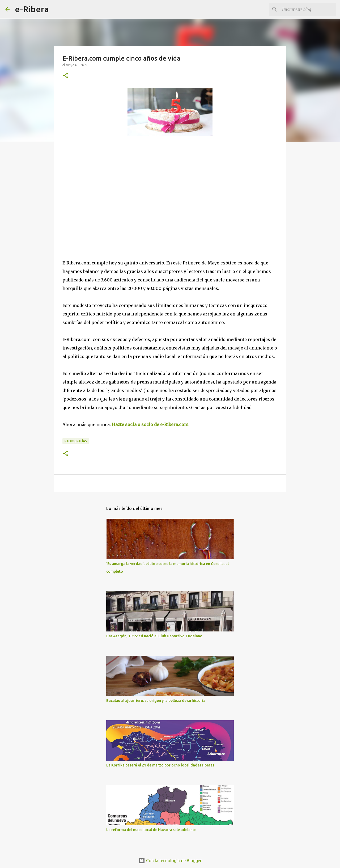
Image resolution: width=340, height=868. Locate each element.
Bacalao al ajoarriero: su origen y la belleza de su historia (156, 701)
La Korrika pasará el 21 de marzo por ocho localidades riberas (160, 765)
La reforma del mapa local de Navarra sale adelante (151, 830)
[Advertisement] (102, 189)
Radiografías (76, 441)
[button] (66, 76)
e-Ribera (32, 9)
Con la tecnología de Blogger (170, 861)
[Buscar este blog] (308, 9)
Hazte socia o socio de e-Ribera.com (150, 424)
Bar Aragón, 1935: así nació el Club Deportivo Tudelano (154, 636)
